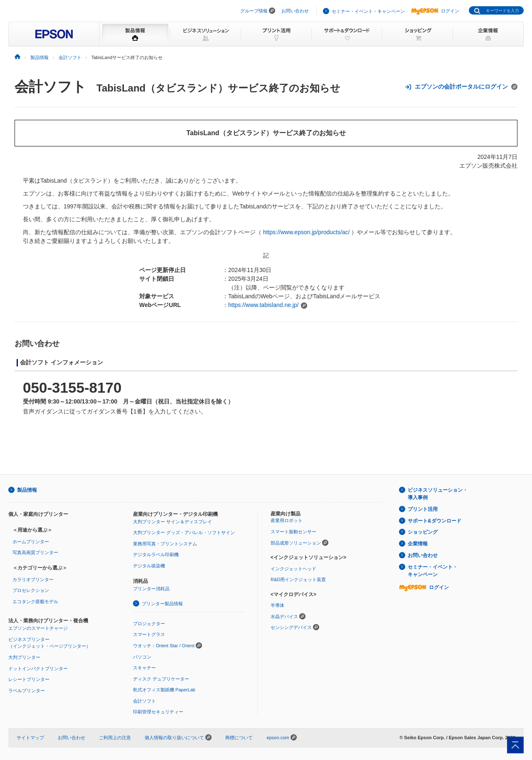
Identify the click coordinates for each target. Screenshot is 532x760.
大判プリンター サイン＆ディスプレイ (172, 522)
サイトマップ (30, 738)
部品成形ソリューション (296, 543)
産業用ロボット (287, 520)
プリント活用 (423, 509)
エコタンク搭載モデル (35, 602)
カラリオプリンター (33, 579)
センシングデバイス (291, 627)
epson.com (278, 738)
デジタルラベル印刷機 (156, 555)
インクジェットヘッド (293, 569)
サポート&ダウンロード (435, 521)
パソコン (142, 657)
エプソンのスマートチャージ (38, 628)
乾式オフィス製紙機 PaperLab (164, 690)
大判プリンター (24, 657)
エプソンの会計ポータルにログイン (461, 87)
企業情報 (418, 544)
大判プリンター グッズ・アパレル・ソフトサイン (184, 532)
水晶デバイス (284, 616)
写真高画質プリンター (35, 552)
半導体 (277, 605)
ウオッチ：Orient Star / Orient (164, 646)
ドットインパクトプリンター (38, 668)
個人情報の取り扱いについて (178, 738)
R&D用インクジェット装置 (298, 579)
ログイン (435, 11)
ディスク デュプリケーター (161, 679)
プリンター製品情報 (162, 604)
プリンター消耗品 (151, 589)
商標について (239, 738)
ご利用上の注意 (115, 738)
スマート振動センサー (293, 532)
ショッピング (423, 532)
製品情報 (27, 490)
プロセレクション (31, 590)
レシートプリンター (29, 679)
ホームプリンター (31, 542)
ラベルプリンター (27, 691)
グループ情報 (254, 11)
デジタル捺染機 (149, 566)
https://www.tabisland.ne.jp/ (264, 305)
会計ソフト (50, 87)
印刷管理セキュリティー (158, 712)
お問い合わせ (295, 11)
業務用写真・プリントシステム (165, 544)
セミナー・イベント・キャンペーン (368, 11)
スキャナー (144, 668)
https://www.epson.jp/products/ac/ (307, 232)
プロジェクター (149, 624)
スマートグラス (149, 634)
